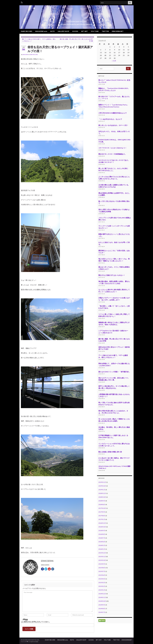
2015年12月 (102, 553)
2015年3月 (102, 583)
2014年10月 (102, 601)
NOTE (52, 31)
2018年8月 (102, 504)
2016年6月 (102, 542)
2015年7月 (102, 571)
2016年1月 (102, 549)
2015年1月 (102, 590)
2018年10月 (102, 497)
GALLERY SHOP (63, 31)
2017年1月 (102, 519)
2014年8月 (102, 609)
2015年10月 (102, 560)
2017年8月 (102, 516)
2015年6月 (102, 575)
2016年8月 (102, 534)
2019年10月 (102, 486)
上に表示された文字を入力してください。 (36, 622)
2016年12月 (102, 523)
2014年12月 (102, 594)
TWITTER (105, 31)
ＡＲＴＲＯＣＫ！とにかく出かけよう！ (113, 148)
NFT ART (84, 31)
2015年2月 (102, 586)
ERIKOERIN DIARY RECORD (77, 21)
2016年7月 (102, 538)
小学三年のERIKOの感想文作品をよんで (113, 113)
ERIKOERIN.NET (118, 31)
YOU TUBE (95, 31)
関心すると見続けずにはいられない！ (112, 275)
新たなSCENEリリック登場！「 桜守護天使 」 (114, 372)
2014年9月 (102, 605)
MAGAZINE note (41, 31)
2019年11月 (102, 482)
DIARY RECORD (27, 31)
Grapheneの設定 (34, 642)
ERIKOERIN (25, 55)
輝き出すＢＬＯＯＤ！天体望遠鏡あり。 (113, 154)
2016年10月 (102, 527)
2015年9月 (102, 564)
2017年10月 (102, 508)
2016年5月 (102, 545)
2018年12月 (102, 493)
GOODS (75, 31)
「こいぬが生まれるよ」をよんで (110, 119)
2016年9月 (102, 531)
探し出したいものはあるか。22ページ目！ (113, 125)
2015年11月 (102, 557)
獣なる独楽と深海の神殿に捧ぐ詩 (110, 452)
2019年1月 (102, 490)
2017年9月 (102, 512)
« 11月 (114, 61)
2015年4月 (102, 579)
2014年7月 (102, 612)
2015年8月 (102, 568)
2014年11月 (102, 597)
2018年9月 (102, 501)
